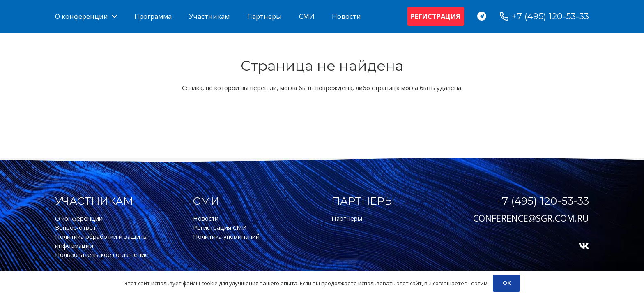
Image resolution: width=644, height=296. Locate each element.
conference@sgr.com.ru (531, 218)
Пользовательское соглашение (102, 254)
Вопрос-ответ (76, 227)
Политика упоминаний (226, 236)
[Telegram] (482, 16)
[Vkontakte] (584, 246)
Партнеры (347, 218)
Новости (206, 218)
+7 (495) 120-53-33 (543, 201)
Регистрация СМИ (220, 227)
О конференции (79, 218)
